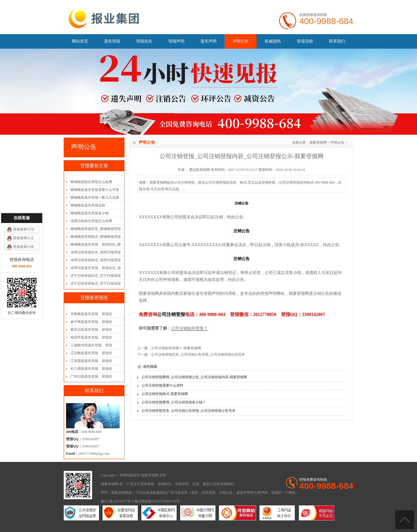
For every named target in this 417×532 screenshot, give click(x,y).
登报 (224, 484)
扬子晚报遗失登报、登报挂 (91, 322)
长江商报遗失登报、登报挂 (91, 369)
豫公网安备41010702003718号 (157, 501)
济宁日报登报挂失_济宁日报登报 (96, 276)
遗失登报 (112, 41)
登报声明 (176, 41)
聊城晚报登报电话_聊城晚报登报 (96, 237)
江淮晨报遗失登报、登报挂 (91, 361)
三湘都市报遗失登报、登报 (91, 345)
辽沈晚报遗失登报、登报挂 (91, 353)
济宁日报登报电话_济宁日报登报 (96, 284)
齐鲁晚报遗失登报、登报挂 (91, 314)
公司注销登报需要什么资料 (162, 385)
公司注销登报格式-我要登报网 (165, 394)
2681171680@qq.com (94, 454)
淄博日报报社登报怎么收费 (91, 221)
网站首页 (80, 41)
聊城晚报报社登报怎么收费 (91, 182)
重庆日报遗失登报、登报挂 (91, 330)
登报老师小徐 (23, 217)
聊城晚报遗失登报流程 (88, 205)
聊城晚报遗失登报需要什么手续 (95, 190)
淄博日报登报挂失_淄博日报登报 (96, 252)
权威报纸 (273, 41)
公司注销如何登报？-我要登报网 (176, 348)
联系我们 (337, 41)
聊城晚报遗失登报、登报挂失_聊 (96, 244)
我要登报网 (318, 142)
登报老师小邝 (23, 200)
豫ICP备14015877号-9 (117, 501)
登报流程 (305, 41)
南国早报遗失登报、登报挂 (91, 337)
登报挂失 (144, 41)
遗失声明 (209, 41)
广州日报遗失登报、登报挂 (91, 376)
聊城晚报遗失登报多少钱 (89, 213)
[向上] (405, 520)
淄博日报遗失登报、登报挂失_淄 (96, 268)
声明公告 (241, 41)
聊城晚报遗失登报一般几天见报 (95, 198)
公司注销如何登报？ (189, 328)
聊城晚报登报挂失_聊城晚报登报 (96, 229)
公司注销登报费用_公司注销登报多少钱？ (174, 402)
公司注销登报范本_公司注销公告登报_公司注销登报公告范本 (198, 354)
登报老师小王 (23, 208)
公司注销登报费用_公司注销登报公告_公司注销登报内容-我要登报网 (194, 377)
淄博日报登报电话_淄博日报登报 (96, 260)
